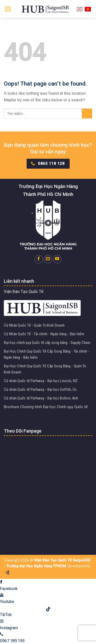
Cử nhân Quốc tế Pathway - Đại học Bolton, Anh (41, 398)
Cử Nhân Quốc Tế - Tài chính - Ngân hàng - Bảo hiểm (44, 334)
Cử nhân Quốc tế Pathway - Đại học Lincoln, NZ (41, 381)
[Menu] (8, 9)
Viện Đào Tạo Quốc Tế (24, 292)
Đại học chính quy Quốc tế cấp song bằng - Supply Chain (47, 343)
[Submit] (87, 113)
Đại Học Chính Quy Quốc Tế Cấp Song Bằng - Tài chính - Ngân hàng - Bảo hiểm (47, 354)
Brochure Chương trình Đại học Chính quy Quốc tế (46, 407)
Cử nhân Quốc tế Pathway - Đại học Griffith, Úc (40, 390)
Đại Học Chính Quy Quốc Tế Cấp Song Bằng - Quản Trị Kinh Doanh (45, 369)
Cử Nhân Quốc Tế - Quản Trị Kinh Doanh (34, 325)
